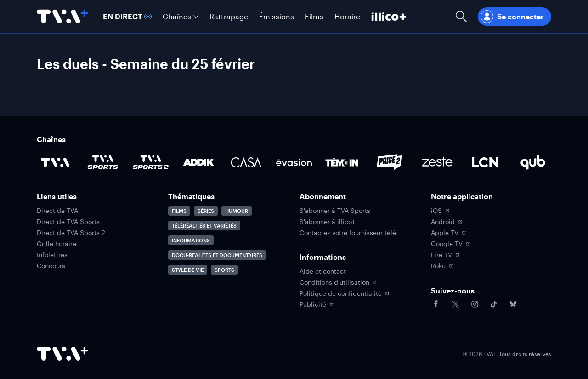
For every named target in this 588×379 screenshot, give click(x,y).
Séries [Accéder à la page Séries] (206, 211)
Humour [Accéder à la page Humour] (237, 211)
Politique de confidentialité (344, 293)
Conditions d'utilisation (338, 282)
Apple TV (448, 233)
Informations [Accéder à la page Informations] (191, 240)
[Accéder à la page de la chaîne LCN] (485, 162)
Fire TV (445, 255)
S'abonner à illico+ (327, 222)
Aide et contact (323, 271)
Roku (442, 266)
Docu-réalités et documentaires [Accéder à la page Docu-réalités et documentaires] (217, 255)
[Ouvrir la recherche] (461, 17)
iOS (440, 211)
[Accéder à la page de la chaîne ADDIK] (198, 162)
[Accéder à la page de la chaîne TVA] (55, 162)
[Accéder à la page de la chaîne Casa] (246, 162)
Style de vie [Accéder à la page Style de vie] (188, 270)
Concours (51, 266)
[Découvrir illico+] (389, 17)
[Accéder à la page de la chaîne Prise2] (390, 162)
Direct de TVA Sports (68, 222)
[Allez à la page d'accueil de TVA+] (62, 17)
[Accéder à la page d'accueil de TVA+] (62, 354)
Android (447, 222)
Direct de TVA (57, 211)
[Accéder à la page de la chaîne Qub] (533, 162)
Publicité (317, 304)
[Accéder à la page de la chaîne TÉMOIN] (342, 162)
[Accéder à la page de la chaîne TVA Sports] (103, 162)
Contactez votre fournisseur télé (348, 233)
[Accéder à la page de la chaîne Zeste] (437, 162)
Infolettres (52, 255)
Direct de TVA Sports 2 (71, 233)
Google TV (450, 244)
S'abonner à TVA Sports (335, 211)
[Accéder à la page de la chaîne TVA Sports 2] (151, 162)
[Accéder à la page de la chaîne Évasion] (294, 162)
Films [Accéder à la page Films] (179, 211)
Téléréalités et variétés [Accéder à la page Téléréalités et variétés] (204, 226)
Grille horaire (57, 244)
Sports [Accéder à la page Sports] (224, 270)
